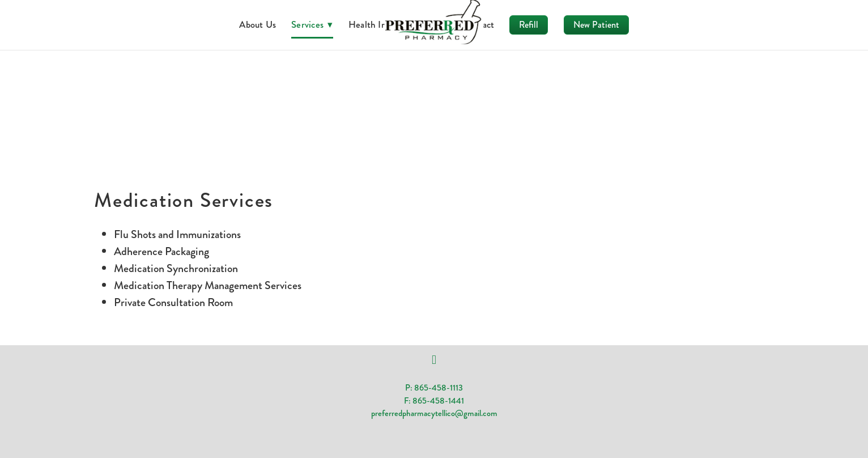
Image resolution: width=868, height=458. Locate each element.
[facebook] (434, 360)
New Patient (596, 25)
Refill (529, 25)
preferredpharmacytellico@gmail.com (434, 413)
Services (312, 24)
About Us (258, 24)
